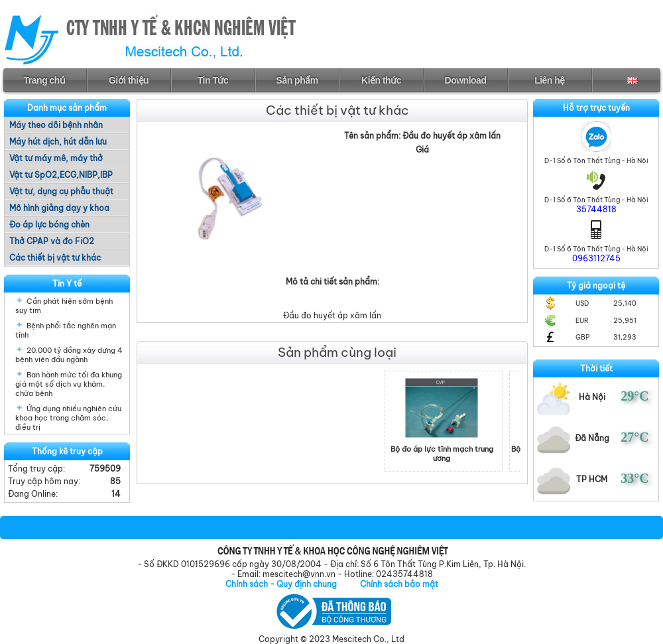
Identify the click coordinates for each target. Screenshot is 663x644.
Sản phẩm (297, 80)
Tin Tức (213, 80)
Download (466, 80)
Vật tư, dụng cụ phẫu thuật (61, 191)
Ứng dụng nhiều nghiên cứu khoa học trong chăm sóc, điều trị (68, 418)
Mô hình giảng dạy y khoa (59, 208)
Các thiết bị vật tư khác (55, 258)
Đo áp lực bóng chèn (49, 225)
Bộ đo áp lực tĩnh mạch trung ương (456, 454)
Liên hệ (550, 80)
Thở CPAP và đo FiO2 (52, 241)
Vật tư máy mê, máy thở (56, 158)
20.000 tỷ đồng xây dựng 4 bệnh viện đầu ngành (69, 355)
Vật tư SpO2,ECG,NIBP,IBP (61, 175)
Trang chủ (45, 80)
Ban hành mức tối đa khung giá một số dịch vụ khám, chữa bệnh (69, 384)
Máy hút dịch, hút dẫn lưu (58, 142)
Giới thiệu (129, 80)
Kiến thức (381, 80)
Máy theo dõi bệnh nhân (56, 125)
